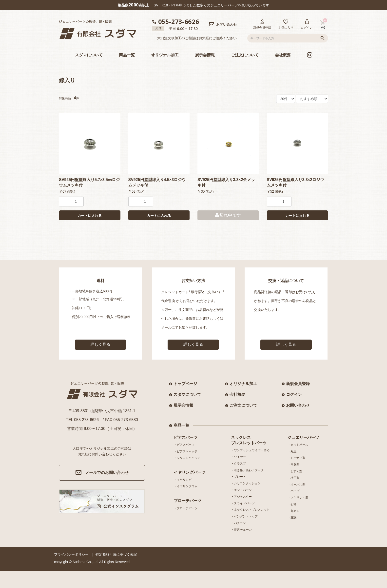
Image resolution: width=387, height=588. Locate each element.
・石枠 (292, 504)
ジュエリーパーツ (303, 437)
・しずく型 (295, 471)
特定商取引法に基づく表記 (116, 554)
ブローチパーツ (188, 501)
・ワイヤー (238, 457)
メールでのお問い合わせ (102, 473)
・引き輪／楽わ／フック (247, 470)
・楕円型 (293, 478)
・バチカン (238, 523)
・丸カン (293, 511)
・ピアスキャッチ (186, 451)
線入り (67, 80)
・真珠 (292, 518)
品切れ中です (228, 215)
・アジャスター (241, 497)
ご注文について (245, 55)
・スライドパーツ (243, 503)
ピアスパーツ (186, 437)
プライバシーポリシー (71, 554)
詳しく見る (100, 344)
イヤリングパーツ (190, 472)
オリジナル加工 (165, 55)
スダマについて (89, 55)
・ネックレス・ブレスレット (250, 510)
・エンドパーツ (241, 490)
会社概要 (283, 55)
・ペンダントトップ (244, 516)
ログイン (294, 395)
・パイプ (293, 491)
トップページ (185, 384)
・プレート (238, 477)
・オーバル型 (296, 485)
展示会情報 (205, 55)
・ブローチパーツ (186, 508)
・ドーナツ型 (296, 458)
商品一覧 (127, 55)
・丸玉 (292, 451)
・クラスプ (238, 464)
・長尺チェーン (241, 530)
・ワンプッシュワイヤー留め (250, 450)
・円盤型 (293, 465)
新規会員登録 (298, 384)
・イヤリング (183, 480)
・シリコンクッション (246, 483)
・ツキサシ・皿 (298, 498)
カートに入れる (90, 216)
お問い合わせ (298, 405)
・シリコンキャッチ (187, 458)
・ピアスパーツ (184, 445)
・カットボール (298, 445)
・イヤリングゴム (186, 486)
